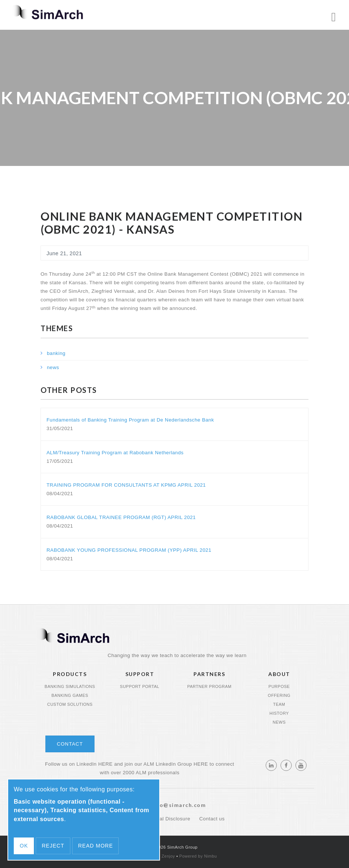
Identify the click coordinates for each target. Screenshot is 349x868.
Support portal (140, 686)
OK (24, 846)
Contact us (212, 819)
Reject (53, 846)
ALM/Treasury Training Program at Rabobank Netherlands (115, 453)
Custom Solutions (70, 704)
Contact (70, 744)
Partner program (209, 686)
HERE (105, 764)
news (53, 367)
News (279, 722)
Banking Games (70, 695)
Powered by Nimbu (198, 856)
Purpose (279, 686)
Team (279, 704)
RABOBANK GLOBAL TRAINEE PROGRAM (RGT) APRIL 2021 (121, 517)
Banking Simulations (70, 686)
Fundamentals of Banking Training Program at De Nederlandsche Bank (130, 420)
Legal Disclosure (171, 819)
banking (56, 353)
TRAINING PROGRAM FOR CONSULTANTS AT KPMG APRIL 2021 (126, 485)
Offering (279, 695)
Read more (96, 846)
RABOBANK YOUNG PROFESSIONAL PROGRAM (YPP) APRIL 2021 (129, 550)
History (279, 713)
